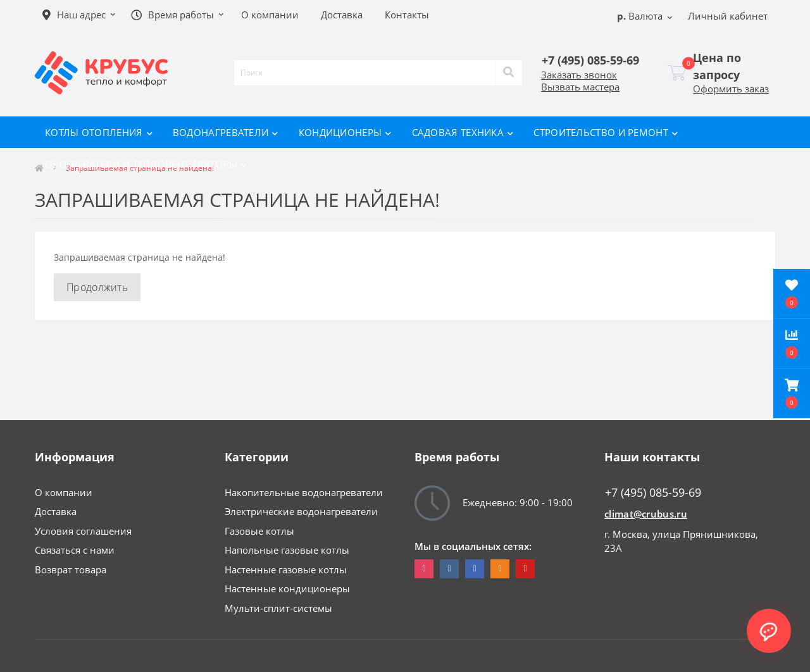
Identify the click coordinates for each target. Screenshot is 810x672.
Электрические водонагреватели (301, 511)
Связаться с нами (75, 550)
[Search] (509, 73)
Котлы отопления (99, 132)
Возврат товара (71, 569)
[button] (792, 394)
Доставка (56, 511)
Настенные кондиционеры (287, 588)
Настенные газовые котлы (286, 569)
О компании (64, 492)
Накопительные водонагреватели (304, 492)
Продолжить (97, 287)
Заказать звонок (579, 75)
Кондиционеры (345, 132)
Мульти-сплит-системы (278, 608)
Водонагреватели (226, 132)
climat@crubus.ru (646, 514)
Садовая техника (463, 132)
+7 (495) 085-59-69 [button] (653, 493)
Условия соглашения (83, 531)
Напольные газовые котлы (287, 550)
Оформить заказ (731, 89)
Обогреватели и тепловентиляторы (146, 164)
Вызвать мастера (580, 87)
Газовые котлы (259, 531)
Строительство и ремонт (606, 132)
